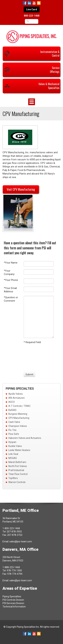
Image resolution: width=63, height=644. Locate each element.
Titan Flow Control (18, 474)
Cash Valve (14, 422)
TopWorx (13, 478)
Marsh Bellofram (17, 462)
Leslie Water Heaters (19, 450)
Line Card (32, 9)
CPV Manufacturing (19, 418)
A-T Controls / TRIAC (19, 406)
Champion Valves (18, 426)
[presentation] (36, 358)
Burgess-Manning (18, 414)
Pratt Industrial (16, 470)
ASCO (12, 402)
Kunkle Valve (15, 446)
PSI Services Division (13, 603)
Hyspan (12, 442)
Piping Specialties (12, 596)
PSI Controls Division (13, 600)
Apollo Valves (16, 394)
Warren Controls (17, 482)
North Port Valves (18, 466)
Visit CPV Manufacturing (21, 189)
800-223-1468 (32, 16)
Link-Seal (13, 454)
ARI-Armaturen (17, 398)
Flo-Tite (12, 430)
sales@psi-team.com (21, 541)
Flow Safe (14, 434)
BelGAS (12, 410)
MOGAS (13, 458)
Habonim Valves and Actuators (25, 438)
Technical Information (14, 607)
